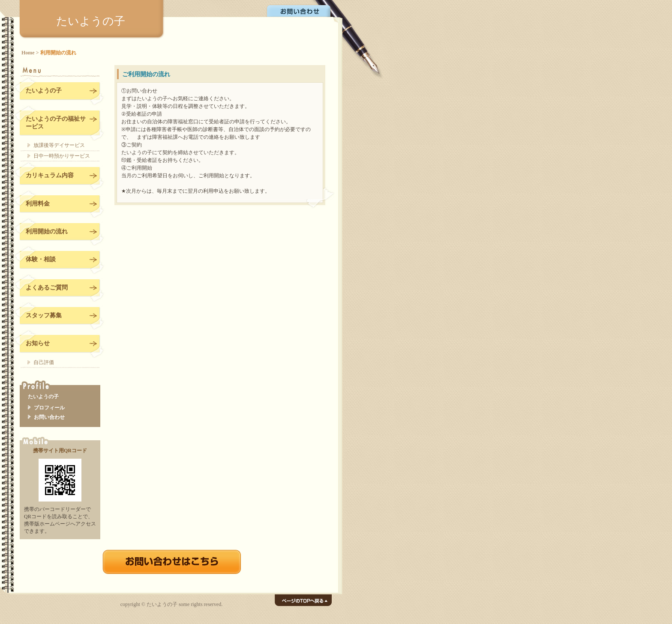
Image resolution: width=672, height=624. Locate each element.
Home (28, 53)
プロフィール (49, 408)
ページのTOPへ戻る (303, 600)
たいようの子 (91, 21)
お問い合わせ (299, 10)
